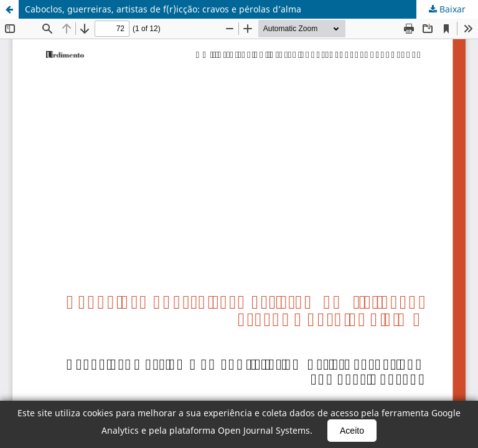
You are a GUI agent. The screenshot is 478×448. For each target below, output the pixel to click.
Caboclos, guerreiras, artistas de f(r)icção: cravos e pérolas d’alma (163, 9)
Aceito (352, 431)
